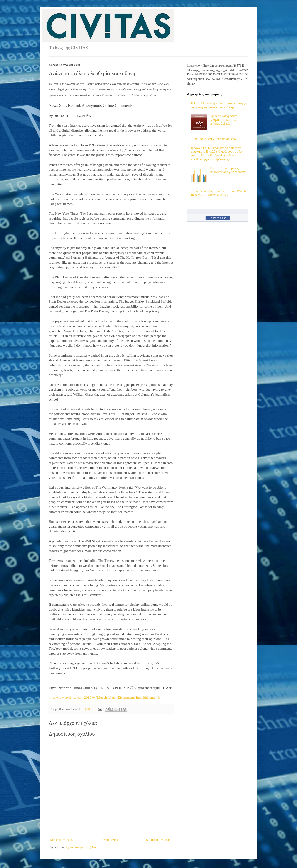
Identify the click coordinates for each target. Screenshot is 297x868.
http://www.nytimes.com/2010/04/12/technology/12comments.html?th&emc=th (104, 697)
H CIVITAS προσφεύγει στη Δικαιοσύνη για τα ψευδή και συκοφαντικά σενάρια (219, 105)
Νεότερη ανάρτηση (62, 840)
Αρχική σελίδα (109, 840)
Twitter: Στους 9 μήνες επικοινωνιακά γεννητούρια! (228, 170)
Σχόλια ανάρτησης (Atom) (83, 847)
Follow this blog (218, 218)
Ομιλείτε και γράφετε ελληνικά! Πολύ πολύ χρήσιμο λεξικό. (223, 120)
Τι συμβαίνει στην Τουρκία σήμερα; (214, 139)
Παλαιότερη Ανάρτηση (158, 840)
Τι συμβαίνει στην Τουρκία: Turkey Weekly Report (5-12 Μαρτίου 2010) (219, 193)
